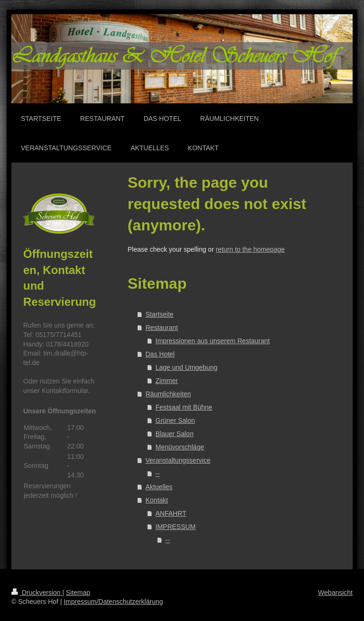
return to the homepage (250, 249)
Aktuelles (159, 487)
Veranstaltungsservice (178, 460)
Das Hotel (160, 354)
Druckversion (37, 593)
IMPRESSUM (176, 527)
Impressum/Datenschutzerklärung (113, 602)
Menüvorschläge (180, 447)
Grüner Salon (175, 420)
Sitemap (78, 593)
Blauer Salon (174, 434)
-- (158, 474)
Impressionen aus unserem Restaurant (213, 341)
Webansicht (335, 593)
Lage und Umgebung (187, 367)
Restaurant (162, 328)
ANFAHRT (171, 513)
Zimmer (167, 381)
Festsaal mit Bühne (184, 407)
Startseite (159, 314)
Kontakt (157, 500)
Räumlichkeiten (168, 394)
